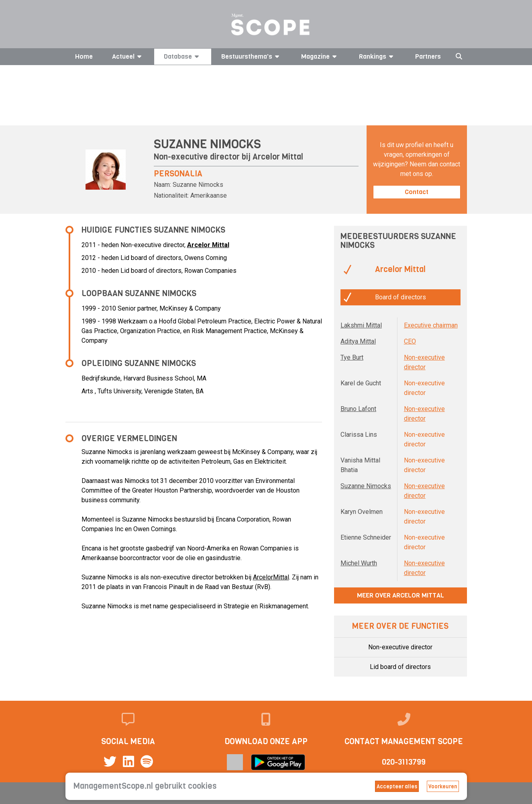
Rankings (377, 56)
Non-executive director (400, 647)
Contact (417, 192)
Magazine (320, 56)
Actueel (128, 56)
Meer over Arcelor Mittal (401, 595)
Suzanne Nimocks (366, 486)
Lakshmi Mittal (361, 325)
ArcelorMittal (271, 577)
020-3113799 (404, 762)
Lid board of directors (400, 667)
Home (84, 56)
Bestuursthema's (252, 56)
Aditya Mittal (358, 341)
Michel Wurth (359, 563)
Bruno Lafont (358, 409)
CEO (410, 341)
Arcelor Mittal (278, 157)
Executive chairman (431, 325)
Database (183, 56)
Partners (428, 56)
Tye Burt (352, 357)
